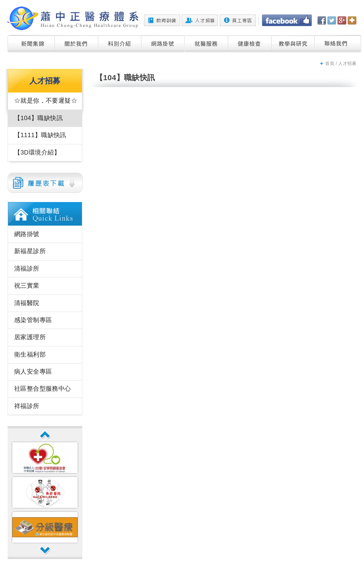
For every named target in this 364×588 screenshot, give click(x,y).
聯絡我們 (338, 44)
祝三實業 (27, 286)
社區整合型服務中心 (43, 389)
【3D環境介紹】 (37, 153)
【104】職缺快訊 (38, 118)
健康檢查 (250, 44)
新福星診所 (30, 251)
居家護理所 (30, 337)
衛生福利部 (30, 355)
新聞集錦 (31, 44)
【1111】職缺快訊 (40, 135)
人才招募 (200, 20)
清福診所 (27, 269)
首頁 (330, 63)
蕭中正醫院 (73, 18)
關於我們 (76, 44)
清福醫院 (27, 303)
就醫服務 (206, 44)
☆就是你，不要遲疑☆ (46, 101)
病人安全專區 (33, 372)
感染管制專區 (33, 320)
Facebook (287, 20)
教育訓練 (162, 20)
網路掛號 (163, 44)
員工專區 (238, 20)
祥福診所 (27, 406)
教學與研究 (293, 44)
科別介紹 (120, 44)
